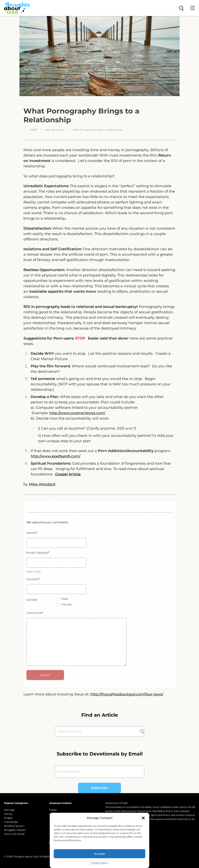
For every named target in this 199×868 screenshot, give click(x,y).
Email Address (38, 553)
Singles (8, 818)
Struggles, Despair (15, 830)
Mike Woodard (42, 484)
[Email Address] (99, 772)
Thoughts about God (26, 856)
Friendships (11, 822)
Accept (99, 854)
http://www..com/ (55, 456)
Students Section (14, 826)
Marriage (9, 810)
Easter (53, 810)
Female (64, 604)
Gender (32, 600)
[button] (143, 818)
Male (62, 599)
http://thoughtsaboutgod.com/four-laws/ (127, 694)
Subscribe (99, 788)
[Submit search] (142, 731)
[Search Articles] (97, 731)
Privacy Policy (100, 863)
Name (32, 533)
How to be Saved (14, 834)
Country (33, 579)
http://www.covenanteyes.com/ (77, 413)
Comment (35, 613)
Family (8, 814)
